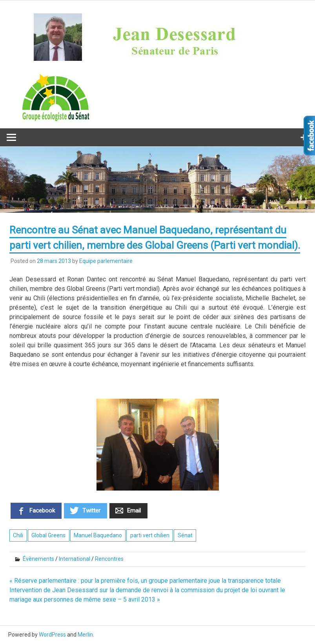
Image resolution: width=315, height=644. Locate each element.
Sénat (185, 535)
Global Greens (48, 535)
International (75, 559)
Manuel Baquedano (98, 535)
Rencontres (109, 559)
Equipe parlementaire (106, 261)
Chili (18, 535)
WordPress (52, 635)
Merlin (85, 635)
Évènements (38, 559)
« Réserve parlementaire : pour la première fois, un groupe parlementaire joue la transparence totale (145, 581)
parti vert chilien (150, 535)
